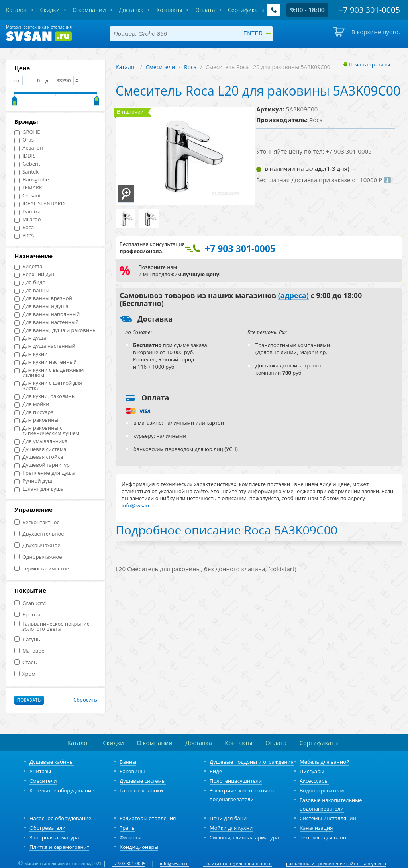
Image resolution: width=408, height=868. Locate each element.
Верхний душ (35, 274)
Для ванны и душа (41, 306)
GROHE (27, 132)
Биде (216, 771)
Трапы (127, 828)
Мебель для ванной (325, 762)
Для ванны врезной (43, 298)
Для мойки (32, 404)
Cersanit (28, 196)
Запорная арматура (54, 837)
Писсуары (312, 771)
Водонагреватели (322, 790)
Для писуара (34, 412)
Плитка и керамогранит (59, 847)
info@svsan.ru (174, 863)
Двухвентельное (39, 534)
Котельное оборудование (62, 790)
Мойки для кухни (231, 828)
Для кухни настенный (46, 362)
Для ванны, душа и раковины (55, 330)
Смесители (161, 67)
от (28, 80)
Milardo (28, 219)
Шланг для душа (39, 489)
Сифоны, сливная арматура (244, 837)
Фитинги (130, 837)
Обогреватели (47, 828)
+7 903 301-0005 (128, 863)
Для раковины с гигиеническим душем (47, 431)
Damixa (27, 212)
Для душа (30, 338)
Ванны (128, 762)
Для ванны (32, 290)
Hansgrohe (31, 180)
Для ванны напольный (47, 314)
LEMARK (28, 188)
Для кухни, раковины (45, 396)
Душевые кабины (52, 762)
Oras (24, 140)
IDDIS (25, 156)
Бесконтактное (37, 522)
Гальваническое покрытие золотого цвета (52, 626)
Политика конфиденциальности (237, 863)
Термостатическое (42, 569)
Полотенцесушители (236, 781)
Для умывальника (41, 441)
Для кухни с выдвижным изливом (49, 373)
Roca (24, 227)
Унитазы (40, 771)
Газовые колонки (141, 790)
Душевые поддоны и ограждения (252, 762)
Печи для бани (228, 818)
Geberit (27, 164)
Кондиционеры (139, 847)
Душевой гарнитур (42, 465)
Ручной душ (33, 481)
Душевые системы (143, 781)
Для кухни (31, 354)
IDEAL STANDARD (39, 204)
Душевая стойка (39, 457)
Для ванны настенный (46, 322)
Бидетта (28, 266)
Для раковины (36, 420)
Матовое (29, 651)
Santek (26, 172)
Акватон (29, 148)
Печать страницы (370, 65)
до (59, 80)
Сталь (26, 662)
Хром (25, 674)
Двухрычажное (37, 545)
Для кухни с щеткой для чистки (48, 386)
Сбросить (85, 700)
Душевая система (40, 449)
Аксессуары (314, 781)
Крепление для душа (44, 473)
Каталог (126, 67)
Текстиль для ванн (323, 837)
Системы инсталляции (328, 818)
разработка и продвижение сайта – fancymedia (336, 863)
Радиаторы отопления (148, 818)
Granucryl (30, 603)
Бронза (27, 615)
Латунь (27, 639)
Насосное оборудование (60, 818)
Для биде (30, 282)
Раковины (132, 771)
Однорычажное (38, 557)
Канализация (316, 828)
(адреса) (293, 296)
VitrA (24, 235)
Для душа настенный (45, 346)
